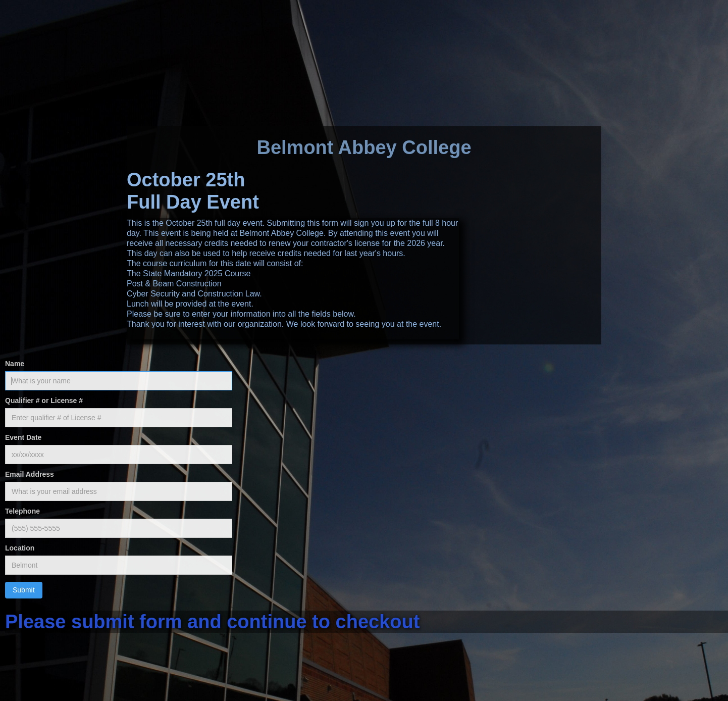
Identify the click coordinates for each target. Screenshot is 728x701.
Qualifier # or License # (44, 400)
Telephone (22, 511)
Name (15, 364)
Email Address (30, 474)
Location (20, 548)
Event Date (23, 437)
